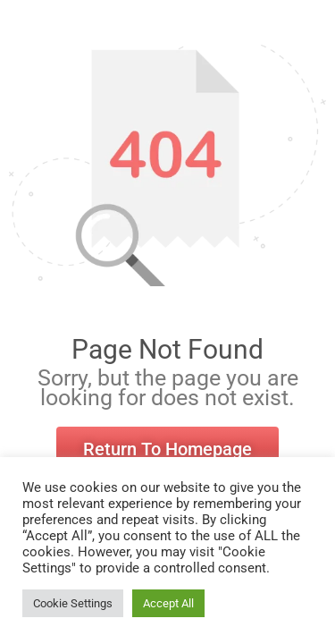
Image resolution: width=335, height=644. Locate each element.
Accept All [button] (168, 603)
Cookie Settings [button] (73, 603)
